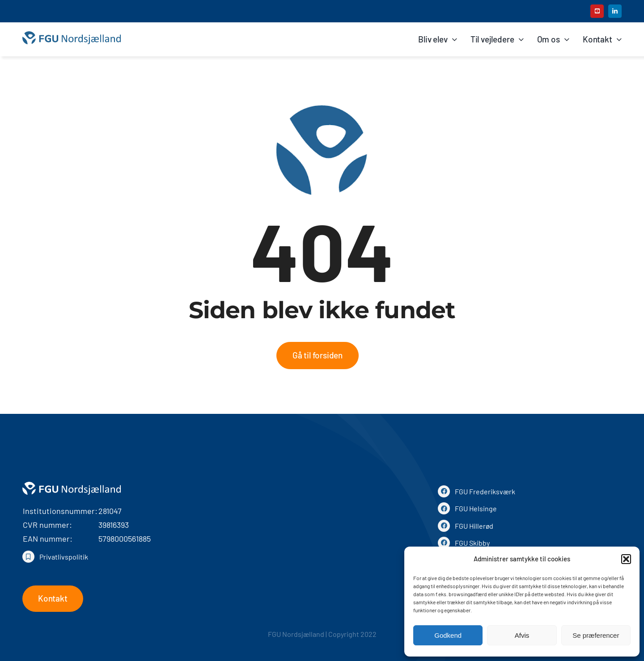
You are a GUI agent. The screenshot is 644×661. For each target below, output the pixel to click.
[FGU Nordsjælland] (72, 35)
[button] (626, 559)
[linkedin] (615, 11)
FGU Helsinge (476, 508)
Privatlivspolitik (64, 557)
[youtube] (597, 11)
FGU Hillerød (474, 526)
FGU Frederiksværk (485, 491)
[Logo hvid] (72, 485)
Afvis (522, 635)
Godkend (448, 635)
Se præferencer (596, 635)
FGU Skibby (472, 543)
